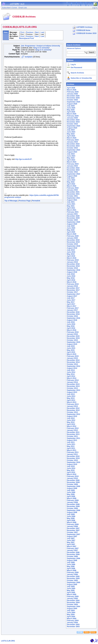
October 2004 (72, 605)
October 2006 (72, 556)
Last (42, 32)
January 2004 (72, 623)
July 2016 (71, 322)
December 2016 (73, 312)
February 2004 (73, 621)
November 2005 (73, 578)
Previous (30, 32)
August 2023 (72, 152)
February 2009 (73, 500)
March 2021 (72, 210)
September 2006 (74, 558)
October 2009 (72, 484)
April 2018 (71, 280)
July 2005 (71, 586)
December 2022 (73, 168)
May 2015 (71, 350)
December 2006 (73, 552)
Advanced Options (74, 48)
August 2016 (72, 320)
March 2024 (72, 138)
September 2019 (74, 246)
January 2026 (72, 94)
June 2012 (71, 420)
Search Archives (74, 45)
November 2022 (73, 170)
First (22, 32)
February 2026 (73, 92)
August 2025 (72, 104)
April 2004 (71, 617)
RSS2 (93, 632)
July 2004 (71, 611)
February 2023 (73, 164)
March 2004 (72, 619)
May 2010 (71, 470)
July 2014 (71, 370)
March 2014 (72, 378)
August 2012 (72, 416)
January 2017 (72, 310)
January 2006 (72, 574)
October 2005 (72, 580)
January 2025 (72, 118)
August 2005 (72, 584)
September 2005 (74, 582)
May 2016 (71, 326)
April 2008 (71, 520)
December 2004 (73, 601)
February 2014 (73, 380)
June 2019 (71, 252)
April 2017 (71, 304)
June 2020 (71, 228)
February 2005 (73, 597)
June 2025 (71, 108)
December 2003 (73, 625)
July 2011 (71, 442)
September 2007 (74, 534)
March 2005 (72, 595)
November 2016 (73, 314)
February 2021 (73, 212)
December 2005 (73, 576)
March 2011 (72, 450)
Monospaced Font (27, 38)
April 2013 (71, 400)
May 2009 (71, 494)
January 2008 (72, 526)
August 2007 (72, 536)
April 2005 (71, 593)
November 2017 (73, 290)
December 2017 (73, 288)
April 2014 (71, 376)
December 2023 (73, 144)
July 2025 (71, 106)
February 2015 (73, 356)
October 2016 (72, 316)
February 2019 (73, 260)
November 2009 (73, 482)
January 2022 (72, 190)
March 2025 (72, 114)
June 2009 (71, 492)
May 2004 (71, 615)
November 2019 (73, 242)
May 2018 (71, 278)
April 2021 (71, 208)
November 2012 (73, 410)
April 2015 (71, 352)
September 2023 (74, 150)
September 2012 (74, 414)
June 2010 (71, 468)
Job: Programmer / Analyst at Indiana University (40, 46)
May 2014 (71, 374)
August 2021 (72, 200)
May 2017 (71, 302)
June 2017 (71, 300)
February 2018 (73, 284)
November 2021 (73, 194)
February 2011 (73, 452)
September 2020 (74, 222)
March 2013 (72, 402)
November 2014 (73, 362)
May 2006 (71, 566)
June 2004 (71, 613)
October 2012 (72, 412)
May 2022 (71, 182)
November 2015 (73, 338)
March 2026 (72, 90)
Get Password (76, 68)
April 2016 (71, 328)
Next (37, 32)
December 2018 (73, 264)
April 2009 (71, 496)
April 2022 (71, 184)
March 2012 (72, 426)
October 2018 (72, 268)
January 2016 (72, 334)
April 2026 (71, 88)
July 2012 (71, 418)
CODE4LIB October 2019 (86, 33)
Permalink (36, 201)
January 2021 (72, 214)
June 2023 (71, 156)
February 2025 (73, 116)
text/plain (29, 57)
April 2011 (71, 448)
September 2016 (74, 318)
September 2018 (74, 270)
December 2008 (73, 504)
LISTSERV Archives (84, 27)
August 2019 (72, 248)
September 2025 (74, 102)
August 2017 (72, 296)
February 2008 (73, 524)
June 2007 (71, 540)
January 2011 (72, 454)
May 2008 (71, 518)
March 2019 (72, 258)
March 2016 (72, 330)
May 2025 (71, 110)
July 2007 (71, 538)
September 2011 (74, 438)
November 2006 (73, 554)
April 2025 (71, 112)
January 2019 (72, 262)
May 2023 (71, 158)
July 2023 (71, 154)
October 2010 (72, 460)
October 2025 (72, 100)
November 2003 (73, 627)
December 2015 (73, 336)
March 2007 (72, 546)
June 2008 (71, 516)
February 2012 (73, 428)
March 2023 (72, 162)
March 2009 (72, 498)
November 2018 (73, 266)
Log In (73, 65)
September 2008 (74, 510)
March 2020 (72, 234)
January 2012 (72, 430)
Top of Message (11, 201)
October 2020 (72, 220)
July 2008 (71, 514)
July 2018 (71, 274)
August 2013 (72, 392)
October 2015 (72, 340)
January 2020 (72, 238)
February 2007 (73, 548)
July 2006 (71, 562)
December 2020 (73, 216)
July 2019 (71, 250)
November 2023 (73, 146)
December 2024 (73, 120)
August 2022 (72, 176)
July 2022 (71, 178)
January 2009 (72, 502)
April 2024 (71, 136)
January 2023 (72, 166)
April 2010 (71, 472)
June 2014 (71, 372)
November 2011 (73, 434)
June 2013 (71, 396)
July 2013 (71, 394)
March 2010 (72, 474)
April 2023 (71, 160)
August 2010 (72, 464)
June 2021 (71, 204)
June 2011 (71, 444)
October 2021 (72, 196)
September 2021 (74, 198)
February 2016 (73, 332)
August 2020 (72, 224)
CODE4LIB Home (83, 30)
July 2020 (71, 226)
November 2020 (73, 218)
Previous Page (25, 201)
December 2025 (73, 96)
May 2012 (71, 422)
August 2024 (72, 128)
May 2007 (71, 542)
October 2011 (72, 436)
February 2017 (73, 308)
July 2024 (71, 130)
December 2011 (73, 432)
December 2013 (73, 384)
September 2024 (74, 126)
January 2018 (72, 286)
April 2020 (71, 232)
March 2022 (72, 186)
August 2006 (72, 560)
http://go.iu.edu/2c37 (23, 159)
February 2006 (73, 572)
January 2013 (72, 406)
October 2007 (72, 532)
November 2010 (73, 458)
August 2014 (72, 368)
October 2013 (72, 388)
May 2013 (71, 398)
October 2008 (72, 508)
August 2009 (72, 488)
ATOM (80, 632)
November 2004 (73, 603)
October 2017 (72, 292)
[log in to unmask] (41, 48)
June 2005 (71, 588)
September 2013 (74, 390)
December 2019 (73, 240)
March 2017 (72, 306)
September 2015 (74, 342)
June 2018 (71, 276)
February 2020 (73, 236)
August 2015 (72, 344)
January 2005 (72, 599)
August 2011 (72, 440)
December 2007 (73, 528)
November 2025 (73, 98)
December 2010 (73, 456)
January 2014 (72, 382)
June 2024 (71, 132)
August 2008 (72, 512)
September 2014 (74, 366)
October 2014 (72, 364)
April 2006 (71, 568)
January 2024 (72, 142)
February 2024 (73, 140)
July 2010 (71, 466)
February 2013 (73, 404)
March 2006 (72, 570)
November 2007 (73, 530)
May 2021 (71, 206)
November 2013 (73, 386)
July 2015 (71, 346)
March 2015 (72, 354)
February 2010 (73, 476)
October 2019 (72, 244)
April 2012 (71, 424)
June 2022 (71, 180)
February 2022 (73, 188)
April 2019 (71, 256)
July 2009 (71, 490)
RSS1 (87, 632)
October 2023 (72, 148)
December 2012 (73, 408)
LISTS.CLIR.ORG (8, 641)
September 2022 (74, 174)
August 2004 (72, 609)
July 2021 (71, 202)
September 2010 (74, 462)
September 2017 (74, 294)
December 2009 (73, 480)
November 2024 (73, 122)
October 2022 (72, 172)
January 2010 (72, 478)
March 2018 (72, 282)
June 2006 (71, 564)
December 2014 (73, 360)
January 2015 (72, 358)
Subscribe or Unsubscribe (81, 78)
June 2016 (71, 324)
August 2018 (72, 272)
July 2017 (71, 298)
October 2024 (72, 124)
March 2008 (72, 522)
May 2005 (71, 591)
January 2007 (72, 550)
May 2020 (71, 230)
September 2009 (74, 486)
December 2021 (73, 192)
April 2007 (71, 544)
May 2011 (71, 446)
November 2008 (73, 506)
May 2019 (71, 254)
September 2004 (74, 607)
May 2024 (71, 134)
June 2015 (71, 348)
